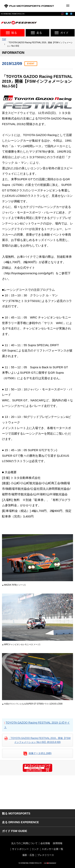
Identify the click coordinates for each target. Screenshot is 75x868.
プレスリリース (46, 855)
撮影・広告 (28, 855)
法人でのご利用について (24, 843)
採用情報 (58, 843)
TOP (4, 39)
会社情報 (45, 843)
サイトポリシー (20, 849)
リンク (35, 849)
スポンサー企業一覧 (52, 849)
